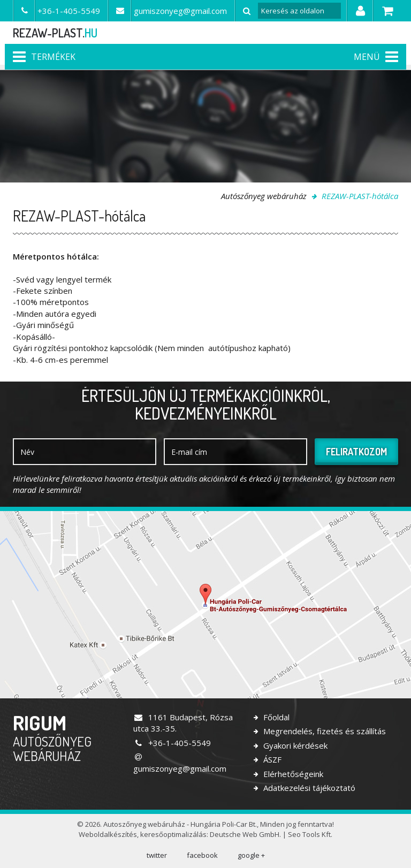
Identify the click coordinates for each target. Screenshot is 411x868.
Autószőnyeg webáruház (264, 196)
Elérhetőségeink (292, 774)
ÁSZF (271, 759)
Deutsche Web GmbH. (245, 834)
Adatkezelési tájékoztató (308, 788)
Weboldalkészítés (108, 834)
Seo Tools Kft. (310, 834)
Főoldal (275, 717)
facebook (202, 855)
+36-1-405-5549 (172, 743)
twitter (157, 855)
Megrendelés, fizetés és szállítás (324, 731)
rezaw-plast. (55, 33)
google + (251, 855)
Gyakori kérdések (294, 745)
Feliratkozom (356, 452)
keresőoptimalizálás (173, 834)
